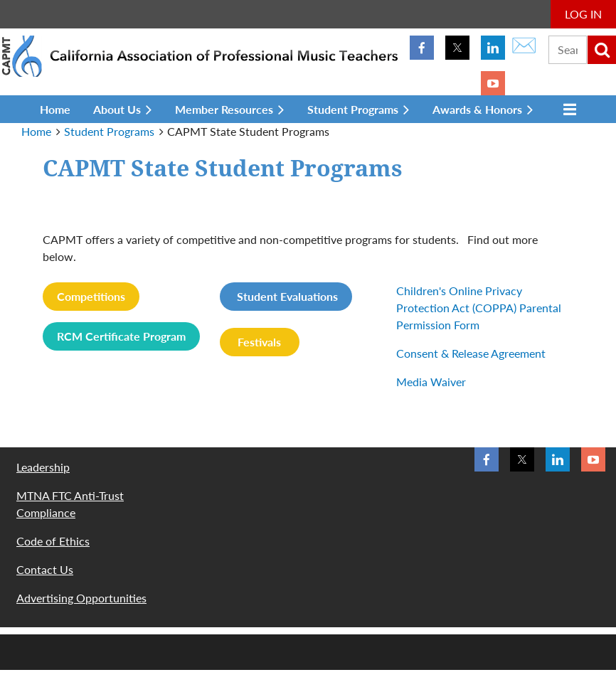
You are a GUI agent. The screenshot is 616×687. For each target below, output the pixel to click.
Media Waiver (431, 382)
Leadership (43, 467)
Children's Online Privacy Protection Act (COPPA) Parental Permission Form (479, 308)
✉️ (524, 44)
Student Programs (109, 131)
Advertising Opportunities (81, 598)
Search (602, 50)
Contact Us (45, 569)
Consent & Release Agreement (471, 353)
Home (36, 131)
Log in (583, 14)
